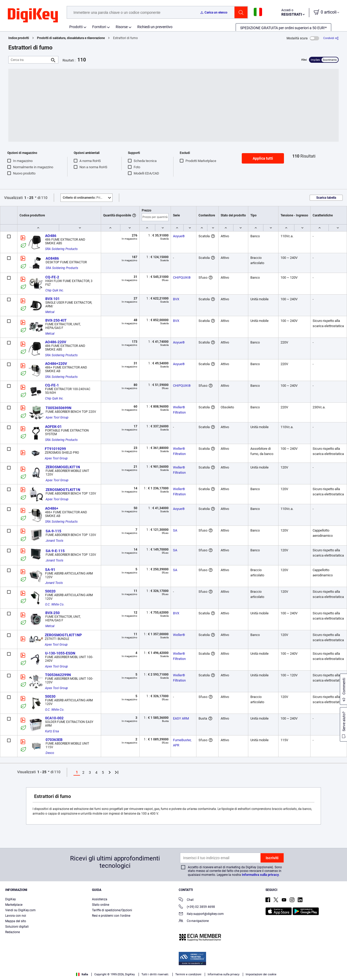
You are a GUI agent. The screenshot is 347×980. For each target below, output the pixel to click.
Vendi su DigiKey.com (20, 910)
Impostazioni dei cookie (261, 974)
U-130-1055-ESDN (60, 653)
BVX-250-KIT (56, 320)
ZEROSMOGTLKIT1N (63, 490)
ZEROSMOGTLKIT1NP (63, 635)
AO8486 (52, 258)
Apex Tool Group (57, 417)
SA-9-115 (53, 531)
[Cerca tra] (29, 60)
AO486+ (52, 508)
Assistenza (100, 899)
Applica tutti (263, 158)
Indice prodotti (19, 38)
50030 (50, 696)
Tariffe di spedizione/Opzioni (112, 910)
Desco (50, 753)
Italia (82, 974)
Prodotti (76, 27)
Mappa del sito (16, 921)
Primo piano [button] (88, 198)
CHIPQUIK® (182, 277)
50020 (50, 591)
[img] (33, 16)
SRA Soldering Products (61, 249)
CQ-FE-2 (52, 277)
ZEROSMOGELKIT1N (63, 467)
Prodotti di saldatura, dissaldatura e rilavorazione (71, 38)
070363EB (54, 740)
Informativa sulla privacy (260, 875)
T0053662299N (58, 675)
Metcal (50, 312)
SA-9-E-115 (55, 551)
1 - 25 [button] (29, 198)
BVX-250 (52, 613)
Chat (186, 900)
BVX (176, 299)
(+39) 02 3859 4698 (197, 907)
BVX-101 (52, 299)
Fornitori (99, 27)
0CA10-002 (54, 718)
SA (175, 530)
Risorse (122, 27)
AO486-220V (56, 342)
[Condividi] (331, 38)
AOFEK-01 (53, 427)
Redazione (13, 932)
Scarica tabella (326, 198)
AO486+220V (56, 364)
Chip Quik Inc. (55, 290)
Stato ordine (101, 905)
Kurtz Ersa (52, 731)
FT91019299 (55, 449)
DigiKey (11, 899)
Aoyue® (179, 236)
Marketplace (14, 905)
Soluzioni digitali (17, 927)
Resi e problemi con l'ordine (111, 916)
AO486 (51, 236)
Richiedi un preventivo (155, 27)
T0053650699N (58, 408)
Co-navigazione (194, 921)
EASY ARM (181, 718)
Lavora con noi (16, 916)
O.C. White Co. (55, 604)
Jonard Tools (54, 541)
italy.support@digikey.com (201, 914)
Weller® (179, 635)
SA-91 (50, 570)
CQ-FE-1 (52, 385)
